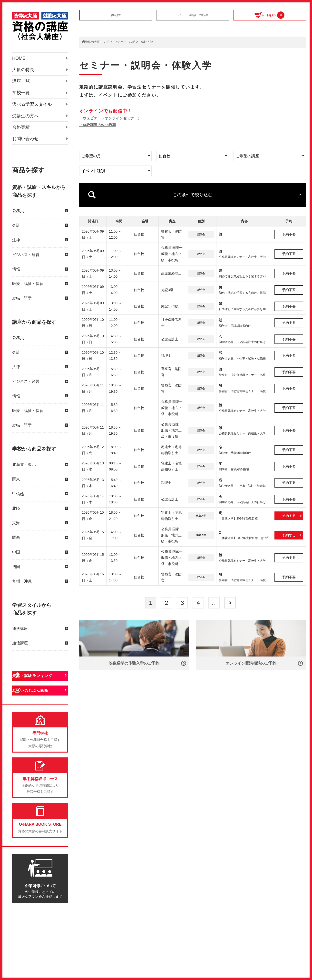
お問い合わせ (27, 193)
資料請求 (116, 17)
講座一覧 (22, 99)
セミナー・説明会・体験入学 (193, 17)
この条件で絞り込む (193, 189)
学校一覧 (22, 118)
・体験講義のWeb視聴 (98, 125)
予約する (289, 504)
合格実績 (22, 175)
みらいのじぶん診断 (40, 755)
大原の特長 (24, 81)
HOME (19, 62)
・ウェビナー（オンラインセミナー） (110, 118)
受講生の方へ (27, 156)
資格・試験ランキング (42, 736)
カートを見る (269, 18)
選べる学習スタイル (34, 137)
